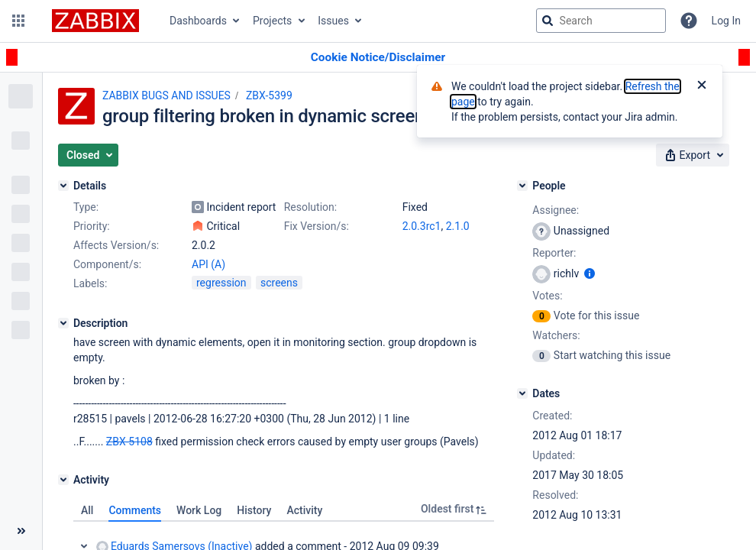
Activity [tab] (304, 510)
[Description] (63, 323)
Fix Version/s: (317, 226)
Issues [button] (333, 21)
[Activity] (63, 480)
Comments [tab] (135, 510)
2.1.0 (458, 226)
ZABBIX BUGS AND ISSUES (166, 95)
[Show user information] (590, 273)
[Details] (63, 186)
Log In (726, 21)
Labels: (90, 283)
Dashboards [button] (198, 21)
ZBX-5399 (269, 95)
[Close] (702, 86)
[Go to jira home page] (95, 21)
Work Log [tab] (199, 510)
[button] (18, 21)
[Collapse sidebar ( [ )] (21, 531)
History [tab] (254, 510)
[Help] (689, 21)
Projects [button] (272, 21)
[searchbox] (601, 21)
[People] (522, 186)
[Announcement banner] (378, 58)
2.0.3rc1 (422, 226)
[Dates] (522, 393)
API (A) (208, 264)
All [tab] (87, 510)
